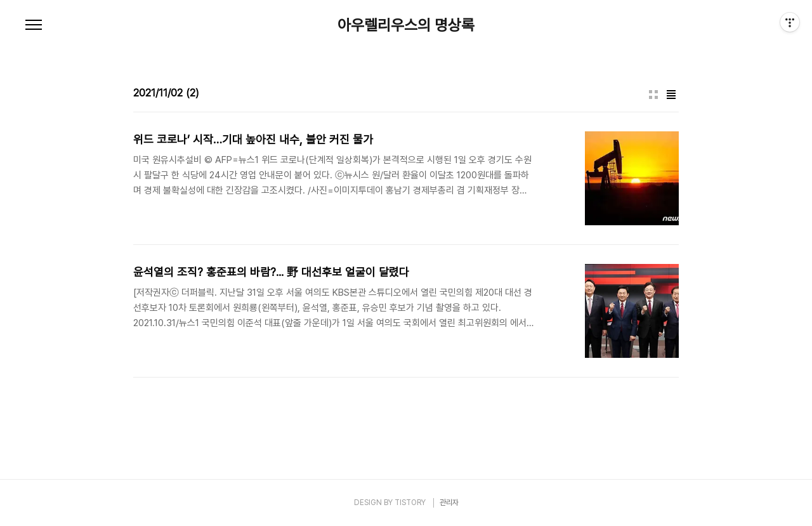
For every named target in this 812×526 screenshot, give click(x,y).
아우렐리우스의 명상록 (406, 25)
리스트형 (671, 95)
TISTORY (410, 503)
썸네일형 (653, 95)
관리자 (449, 503)
